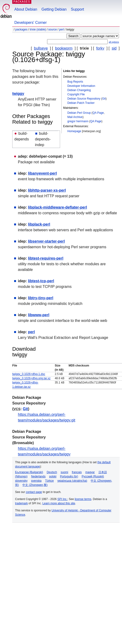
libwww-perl (39, 315)
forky (100, 48)
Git (104, 99)
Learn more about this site (59, 503)
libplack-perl (39, 224)
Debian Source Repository (84, 99)
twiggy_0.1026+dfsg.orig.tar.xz (31, 378)
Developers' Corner (30, 23)
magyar (90, 472)
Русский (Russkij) (93, 476)
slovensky (21, 481)
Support (77, 9)
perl (61, 29)
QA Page (98, 113)
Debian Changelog (79, 90)
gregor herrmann (78, 121)
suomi (65, 472)
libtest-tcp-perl (41, 281)
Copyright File (76, 94)
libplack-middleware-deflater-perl (58, 207)
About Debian (26, 9)
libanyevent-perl (43, 173)
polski (53, 476)
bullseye (41, 48)
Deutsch (52, 472)
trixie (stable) (38, 29)
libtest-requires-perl (46, 258)
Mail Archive (75, 117)
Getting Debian (54, 9)
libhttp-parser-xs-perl (47, 190)
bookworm (64, 48)
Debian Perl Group (79, 113)
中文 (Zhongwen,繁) (35, 485)
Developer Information (81, 86)
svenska (36, 481)
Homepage (74, 131)
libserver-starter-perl (47, 241)
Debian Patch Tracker (81, 103)
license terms (83, 499)
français (77, 472)
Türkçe (49, 481)
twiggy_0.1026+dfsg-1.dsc (29, 374)
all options (114, 42)
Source (53, 29)
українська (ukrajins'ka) (72, 481)
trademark (21, 503)
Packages (21, 29)
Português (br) (69, 476)
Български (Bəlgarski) (29, 472)
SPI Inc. (62, 499)
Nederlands (38, 476)
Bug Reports (75, 82)
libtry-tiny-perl (41, 298)
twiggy (18, 94)
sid (114, 48)
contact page (34, 492)
